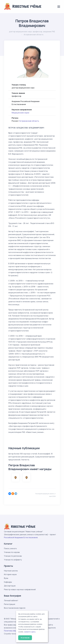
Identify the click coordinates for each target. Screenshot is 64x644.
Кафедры (8, 582)
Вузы (6, 578)
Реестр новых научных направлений (20, 589)
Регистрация (10, 604)
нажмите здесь (30, 632)
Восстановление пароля (15, 608)
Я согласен (25, 638)
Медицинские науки (20, 113)
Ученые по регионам (13, 556)
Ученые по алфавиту (13, 560)
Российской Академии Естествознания (21, 537)
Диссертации (10, 586)
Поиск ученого (10, 548)
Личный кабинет (11, 600)
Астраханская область (29, 121)
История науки (10, 574)
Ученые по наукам (12, 552)
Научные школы (11, 571)
